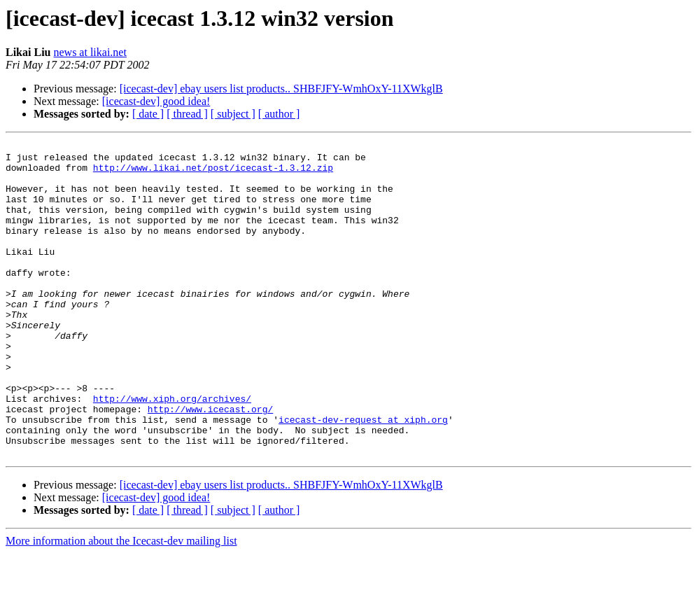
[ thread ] (187, 114)
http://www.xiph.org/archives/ (172, 451)
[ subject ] (233, 114)
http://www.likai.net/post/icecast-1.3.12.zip (213, 174)
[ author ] (279, 114)
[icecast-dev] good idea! (156, 101)
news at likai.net (90, 52)
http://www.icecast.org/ (210, 463)
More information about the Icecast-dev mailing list (121, 604)
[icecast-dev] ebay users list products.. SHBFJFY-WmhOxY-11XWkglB (281, 89)
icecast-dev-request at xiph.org (363, 476)
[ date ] (148, 114)
